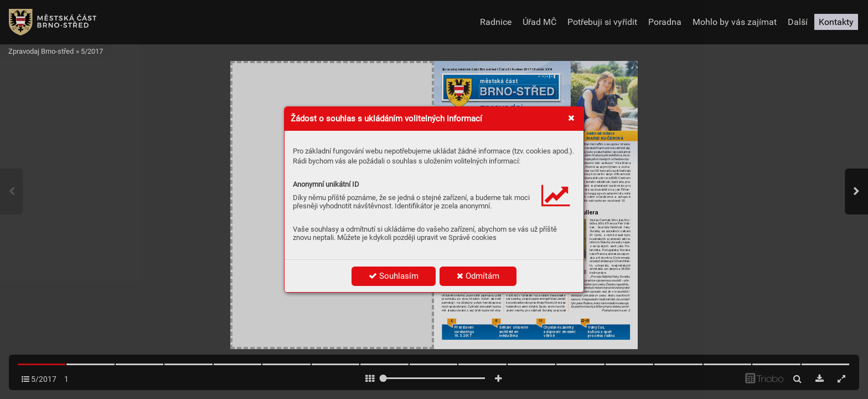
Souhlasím (394, 276)
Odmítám (478, 276)
